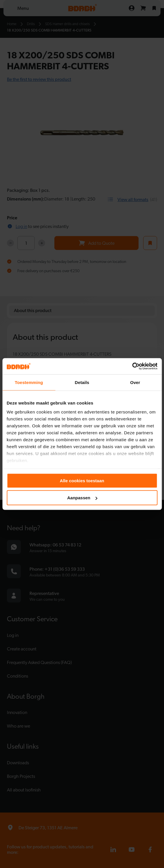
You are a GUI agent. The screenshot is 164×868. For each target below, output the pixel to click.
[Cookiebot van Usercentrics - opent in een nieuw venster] (132, 366)
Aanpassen (82, 498)
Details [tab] (82, 382)
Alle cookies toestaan (82, 480)
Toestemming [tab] (29, 382)
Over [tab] (135, 382)
